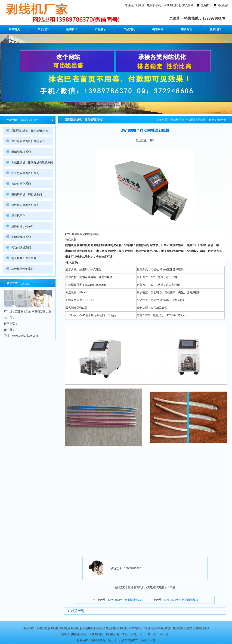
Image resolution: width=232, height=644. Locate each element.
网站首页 (14, 29)
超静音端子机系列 (22, 226)
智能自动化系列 (21, 184)
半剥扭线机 (165, 628)
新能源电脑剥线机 (48, 628)
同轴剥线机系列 (21, 237)
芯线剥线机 (179, 628)
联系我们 (215, 29)
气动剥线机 (150, 628)
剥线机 (140, 5)
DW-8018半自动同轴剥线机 (125, 600)
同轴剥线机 (171, 5)
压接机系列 (18, 216)
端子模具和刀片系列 (24, 258)
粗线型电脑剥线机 (91, 628)
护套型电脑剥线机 (198, 628)
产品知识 (129, 29)
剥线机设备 (112, 634)
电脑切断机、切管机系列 (27, 194)
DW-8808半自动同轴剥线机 (181, 600)
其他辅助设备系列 (22, 269)
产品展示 (100, 29)
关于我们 (43, 29)
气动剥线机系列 (21, 248)
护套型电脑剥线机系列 (25, 173)
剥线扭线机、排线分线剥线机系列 (32, 163)
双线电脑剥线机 (69, 628)
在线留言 (186, 29)
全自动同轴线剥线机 (115, 628)
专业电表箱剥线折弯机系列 (28, 141)
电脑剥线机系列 (21, 152)
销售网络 (158, 29)
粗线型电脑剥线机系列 (25, 205)
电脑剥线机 (154, 5)
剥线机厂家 (177, 120)
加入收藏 (188, 5)
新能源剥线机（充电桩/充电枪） (209, 120)
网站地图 (223, 5)
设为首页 (206, 5)
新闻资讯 (72, 29)
